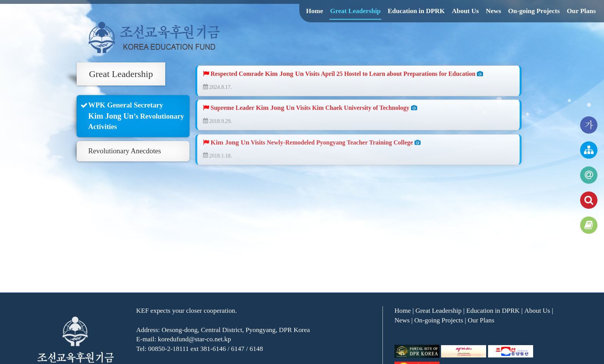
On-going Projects (534, 11)
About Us (465, 11)
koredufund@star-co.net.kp (195, 339)
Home (314, 11)
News (493, 11)
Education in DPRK (416, 11)
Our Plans (581, 11)
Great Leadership (355, 11)
